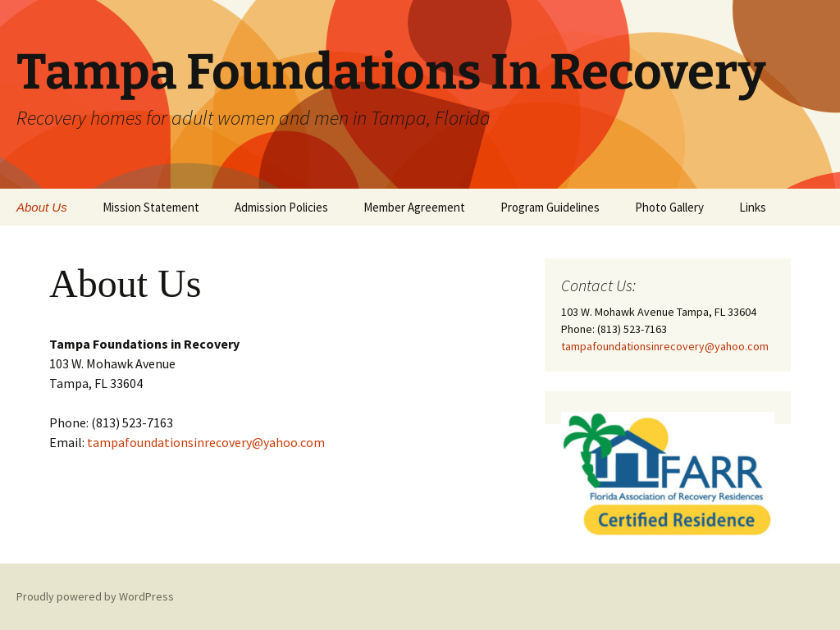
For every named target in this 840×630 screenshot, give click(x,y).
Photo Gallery (669, 207)
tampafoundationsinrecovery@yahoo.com (206, 442)
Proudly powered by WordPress (95, 596)
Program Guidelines (550, 207)
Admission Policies (281, 207)
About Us (42, 207)
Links (753, 207)
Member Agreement (414, 207)
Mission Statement (151, 207)
